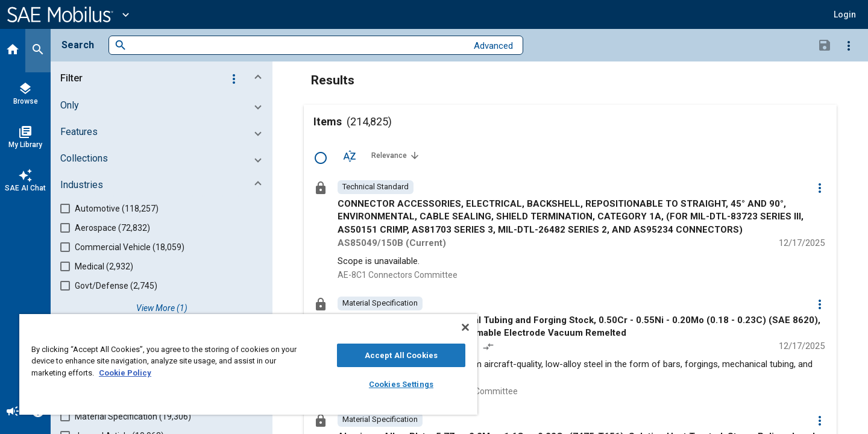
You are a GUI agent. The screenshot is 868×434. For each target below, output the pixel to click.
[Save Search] (825, 45)
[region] (248, 364)
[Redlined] (489, 348)
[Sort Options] (350, 156)
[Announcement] (13, 412)
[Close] (465, 327)
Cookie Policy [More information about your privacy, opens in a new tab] (125, 373)
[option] (376, 187)
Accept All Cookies (401, 355)
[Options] (849, 45)
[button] (845, 14)
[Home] (13, 51)
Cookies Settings (401, 384)
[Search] (38, 51)
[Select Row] (321, 158)
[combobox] (297, 46)
